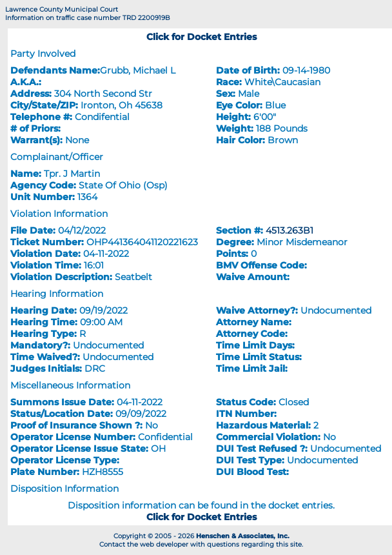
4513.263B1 (289, 230)
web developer (164, 544)
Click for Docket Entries (201, 37)
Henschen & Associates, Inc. (243, 536)
